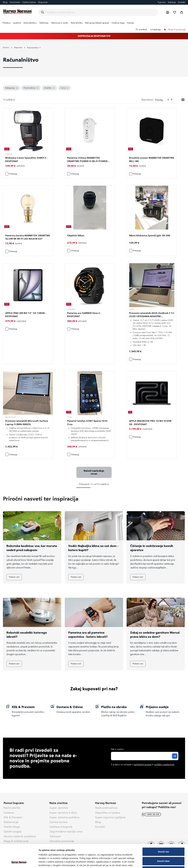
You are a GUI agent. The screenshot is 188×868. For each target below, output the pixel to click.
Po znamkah (142, 30)
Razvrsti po (147, 100)
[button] (167, 12)
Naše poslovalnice (106, 808)
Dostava (9, 813)
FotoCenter (15, 2)
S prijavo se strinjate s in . (143, 764)
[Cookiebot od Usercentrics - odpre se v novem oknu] (19, 862)
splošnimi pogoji (143, 764)
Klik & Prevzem (13, 817)
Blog (5, 2)
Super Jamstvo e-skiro (63, 813)
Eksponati (43, 2)
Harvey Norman (106, 803)
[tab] (94, 88)
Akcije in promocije (176, 30)
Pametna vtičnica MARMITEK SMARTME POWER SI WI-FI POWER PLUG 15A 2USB (87, 161)
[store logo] (18, 12)
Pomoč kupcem (14, 803)
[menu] (94, 26)
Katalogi (172, 2)
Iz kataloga (156, 30)
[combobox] (101, 12)
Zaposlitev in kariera (108, 813)
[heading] (12, 88)
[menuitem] (6, 23)
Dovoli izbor (163, 839)
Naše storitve (59, 803)
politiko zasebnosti (164, 764)
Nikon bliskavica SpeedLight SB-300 (150, 236)
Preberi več (14, 577)
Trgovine (162, 2)
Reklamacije (11, 822)
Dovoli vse (163, 830)
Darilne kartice (29, 2)
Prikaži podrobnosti (153, 862)
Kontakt (182, 2)
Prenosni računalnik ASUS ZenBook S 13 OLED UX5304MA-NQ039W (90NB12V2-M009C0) (152, 316)
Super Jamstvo (59, 808)
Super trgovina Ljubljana (110, 817)
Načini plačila (12, 808)
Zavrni (163, 849)
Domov (6, 48)
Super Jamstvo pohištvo (64, 817)
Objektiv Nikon (76, 236)
